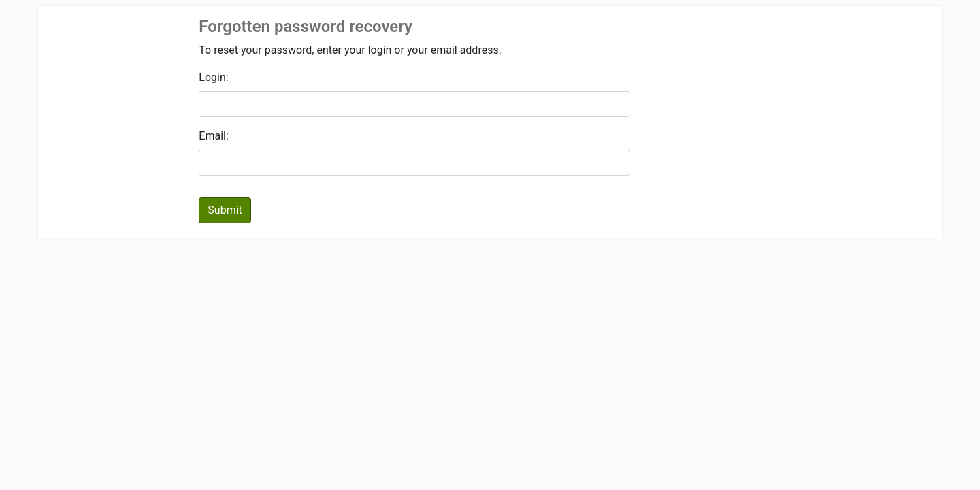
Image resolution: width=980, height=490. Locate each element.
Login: (213, 77)
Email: (213, 136)
